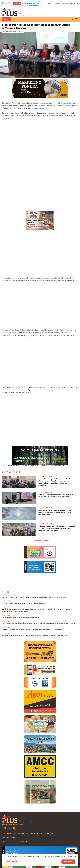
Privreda (33, 833)
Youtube (9, 3)
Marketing (74, 3)
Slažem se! (68, 862)
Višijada (52, 465)
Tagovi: (4, 465)
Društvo (7, 19)
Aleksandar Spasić (60, 465)
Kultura (46, 833)
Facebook (3, 3)
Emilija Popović (45, 465)
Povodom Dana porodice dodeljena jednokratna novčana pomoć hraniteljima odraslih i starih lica (34, 3)
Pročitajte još (11, 472)
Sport (52, 833)
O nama (50, 3)
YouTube (9, 828)
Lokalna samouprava (9, 833)
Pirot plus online (17, 12)
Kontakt (66, 3)
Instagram (6, 3)
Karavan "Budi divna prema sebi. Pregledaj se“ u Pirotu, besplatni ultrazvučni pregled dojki (56, 496)
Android (49, 567)
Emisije (14, 838)
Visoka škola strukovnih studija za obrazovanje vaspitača (23, 465)
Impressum (58, 3)
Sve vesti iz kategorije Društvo (40, 540)
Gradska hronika (23, 833)
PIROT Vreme (18, 582)
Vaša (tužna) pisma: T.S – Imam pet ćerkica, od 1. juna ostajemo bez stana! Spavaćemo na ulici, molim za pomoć (56, 513)
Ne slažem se (12, 862)
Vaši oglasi (6, 838)
